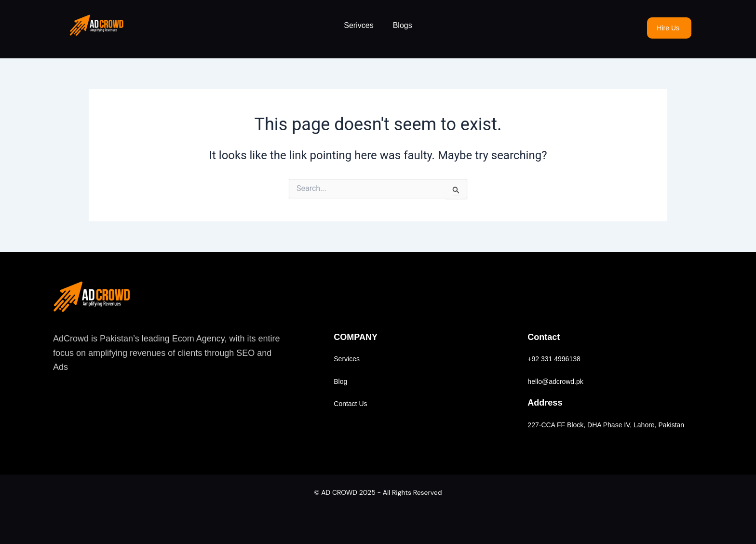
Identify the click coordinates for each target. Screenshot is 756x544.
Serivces (358, 25)
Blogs (403, 25)
